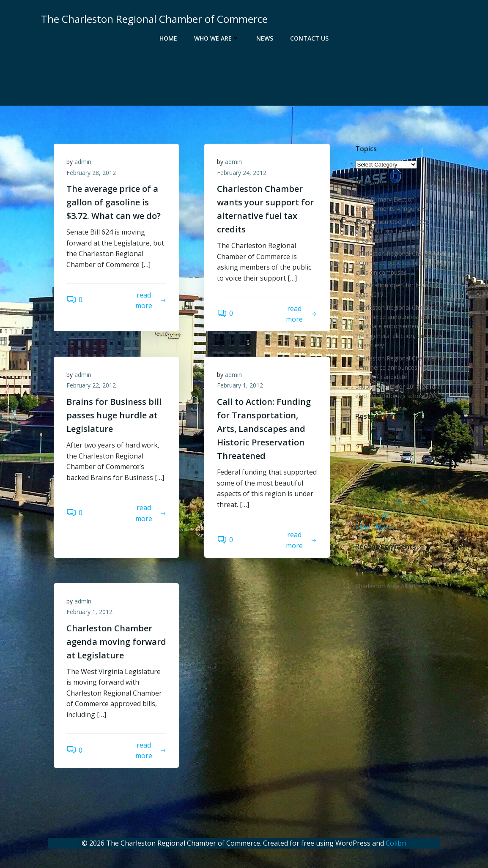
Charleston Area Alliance (388, 586)
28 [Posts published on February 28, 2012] (385, 515)
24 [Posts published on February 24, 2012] (424, 501)
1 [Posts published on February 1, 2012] (397, 460)
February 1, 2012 (240, 385)
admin (83, 162)
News (265, 38)
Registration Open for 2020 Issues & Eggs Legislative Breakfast (392, 231)
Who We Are (217, 38)
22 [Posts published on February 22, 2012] (398, 501)
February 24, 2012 (242, 173)
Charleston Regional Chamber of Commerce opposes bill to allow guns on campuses (400, 263)
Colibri (396, 843)
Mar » (385, 527)
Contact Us (309, 38)
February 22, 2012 (91, 385)
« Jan (363, 527)
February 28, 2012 (91, 173)
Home (168, 38)
